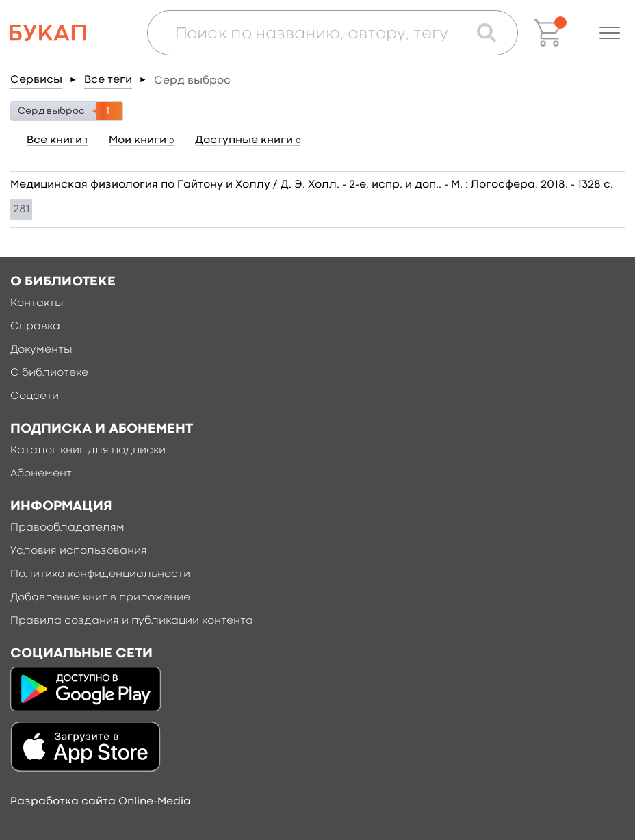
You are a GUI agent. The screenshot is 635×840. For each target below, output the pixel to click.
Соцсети (35, 396)
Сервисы (36, 80)
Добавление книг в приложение (100, 598)
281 (22, 209)
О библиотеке (49, 373)
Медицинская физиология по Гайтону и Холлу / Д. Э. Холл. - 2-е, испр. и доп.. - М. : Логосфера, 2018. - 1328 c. (312, 185)
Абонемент (41, 474)
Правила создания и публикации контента (132, 621)
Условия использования (79, 551)
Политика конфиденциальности (100, 574)
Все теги (108, 80)
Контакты (37, 303)
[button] (610, 33)
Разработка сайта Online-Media (101, 802)
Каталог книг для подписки (88, 450)
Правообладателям (67, 528)
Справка (35, 327)
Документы (41, 350)
